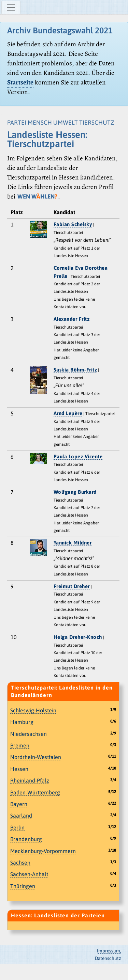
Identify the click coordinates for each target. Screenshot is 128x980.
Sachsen (20, 863)
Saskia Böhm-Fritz (75, 370)
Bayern (19, 804)
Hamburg (22, 722)
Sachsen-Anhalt (29, 874)
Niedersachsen (29, 734)
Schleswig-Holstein (33, 710)
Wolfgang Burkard (75, 492)
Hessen (19, 769)
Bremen (20, 745)
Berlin (17, 827)
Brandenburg (26, 839)
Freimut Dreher (72, 586)
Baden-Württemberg (35, 792)
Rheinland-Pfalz (30, 780)
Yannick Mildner (73, 543)
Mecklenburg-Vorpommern (43, 851)
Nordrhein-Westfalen (36, 757)
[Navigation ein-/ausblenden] (11, 7)
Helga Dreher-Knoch (78, 637)
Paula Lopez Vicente (78, 456)
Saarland (21, 816)
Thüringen (23, 886)
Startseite (20, 82)
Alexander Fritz (72, 319)
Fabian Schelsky (73, 224)
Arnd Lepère (68, 413)
